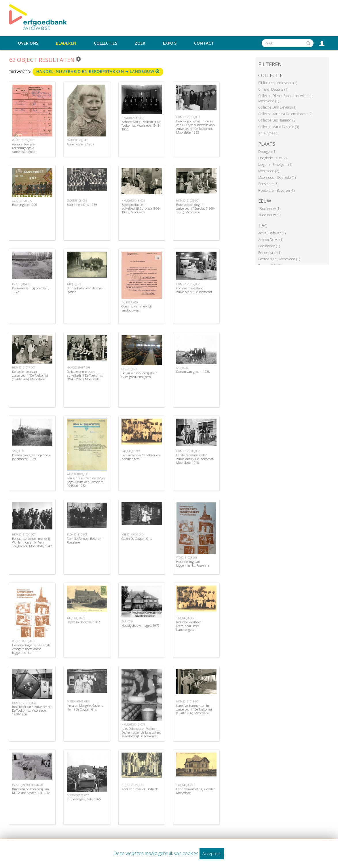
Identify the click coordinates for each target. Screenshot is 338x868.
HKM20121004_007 (24, 534)
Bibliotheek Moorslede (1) (278, 83)
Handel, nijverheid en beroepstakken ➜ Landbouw (98, 72)
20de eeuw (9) (269, 215)
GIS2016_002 (129, 369)
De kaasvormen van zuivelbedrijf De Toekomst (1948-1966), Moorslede (85, 375)
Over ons (28, 43)
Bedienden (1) (269, 246)
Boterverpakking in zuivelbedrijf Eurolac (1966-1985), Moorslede (196, 208)
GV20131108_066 (77, 201)
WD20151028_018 (187, 558)
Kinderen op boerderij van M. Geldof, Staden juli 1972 (31, 791)
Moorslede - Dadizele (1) (277, 177)
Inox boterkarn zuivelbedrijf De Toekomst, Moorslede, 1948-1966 (32, 710)
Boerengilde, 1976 (25, 205)
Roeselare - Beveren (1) (276, 190)
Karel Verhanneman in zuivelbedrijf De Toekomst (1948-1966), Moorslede (194, 709)
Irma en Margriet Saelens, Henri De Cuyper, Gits (85, 707)
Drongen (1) (267, 152)
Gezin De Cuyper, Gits (137, 539)
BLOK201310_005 (77, 534)
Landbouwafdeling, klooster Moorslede (196, 791)
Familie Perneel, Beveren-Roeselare (85, 540)
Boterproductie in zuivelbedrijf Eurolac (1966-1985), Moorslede (141, 208)
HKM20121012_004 (24, 703)
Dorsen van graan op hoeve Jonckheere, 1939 (31, 457)
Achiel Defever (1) (272, 233)
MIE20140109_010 (132, 534)
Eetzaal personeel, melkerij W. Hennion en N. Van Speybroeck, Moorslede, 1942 (32, 542)
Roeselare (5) (268, 184)
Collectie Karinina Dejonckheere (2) (285, 114)
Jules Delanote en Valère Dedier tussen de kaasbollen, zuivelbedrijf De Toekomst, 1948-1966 (141, 734)
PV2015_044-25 (21, 284)
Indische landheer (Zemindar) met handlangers (189, 626)
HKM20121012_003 (188, 117)
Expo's (170, 43)
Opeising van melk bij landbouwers (137, 308)
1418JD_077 (74, 284)
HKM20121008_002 (188, 451)
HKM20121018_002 (133, 201)
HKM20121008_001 (133, 118)
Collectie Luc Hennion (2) (277, 120)
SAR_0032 (182, 368)
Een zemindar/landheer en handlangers (141, 457)
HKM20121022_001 (188, 201)
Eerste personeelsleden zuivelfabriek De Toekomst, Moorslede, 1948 (195, 459)
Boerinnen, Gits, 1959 (82, 205)
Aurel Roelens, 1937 (80, 144)
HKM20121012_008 (133, 724)
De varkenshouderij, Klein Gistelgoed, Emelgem (139, 375)
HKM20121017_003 (78, 367)
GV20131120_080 (77, 140)
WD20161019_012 (23, 140)
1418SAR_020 (130, 302)
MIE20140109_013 (78, 701)
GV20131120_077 (22, 201)
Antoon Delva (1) (271, 240)
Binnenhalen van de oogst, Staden (86, 290)
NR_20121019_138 (132, 785)
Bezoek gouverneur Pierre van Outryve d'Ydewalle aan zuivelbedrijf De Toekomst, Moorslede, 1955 (195, 127)
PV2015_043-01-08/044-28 (27, 785)
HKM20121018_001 (188, 701)
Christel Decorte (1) (273, 89)
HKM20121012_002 (188, 284)
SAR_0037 (18, 451)
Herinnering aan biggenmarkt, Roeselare (193, 563)
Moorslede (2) (269, 171)
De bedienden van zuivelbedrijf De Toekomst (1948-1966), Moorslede (30, 375)
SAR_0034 (127, 621)
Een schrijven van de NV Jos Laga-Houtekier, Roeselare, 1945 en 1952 (86, 482)
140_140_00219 (131, 451)
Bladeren (66, 43)
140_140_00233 (185, 785)
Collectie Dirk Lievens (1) (277, 107)
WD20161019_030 (77, 474)
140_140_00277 (76, 618)
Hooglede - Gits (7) (272, 158)
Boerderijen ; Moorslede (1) (279, 259)
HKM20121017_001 (24, 367)
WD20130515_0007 (23, 641)
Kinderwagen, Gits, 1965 (84, 799)
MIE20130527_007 (78, 795)
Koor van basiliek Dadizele (140, 789)
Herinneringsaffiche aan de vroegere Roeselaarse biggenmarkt (31, 649)
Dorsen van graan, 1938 (193, 372)
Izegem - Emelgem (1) (275, 165)
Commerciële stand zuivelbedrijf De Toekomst (194, 290)
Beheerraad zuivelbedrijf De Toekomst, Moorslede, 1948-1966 (141, 125)
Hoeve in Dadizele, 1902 (83, 622)
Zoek (140, 43)
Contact (204, 43)
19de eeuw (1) (269, 209)
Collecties (106, 43)
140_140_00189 (185, 618)
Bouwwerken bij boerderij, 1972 (31, 290)
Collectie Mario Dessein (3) (279, 127)
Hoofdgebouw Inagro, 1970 (140, 625)
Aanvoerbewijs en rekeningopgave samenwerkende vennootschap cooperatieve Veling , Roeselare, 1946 (31, 152)
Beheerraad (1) (270, 253)
